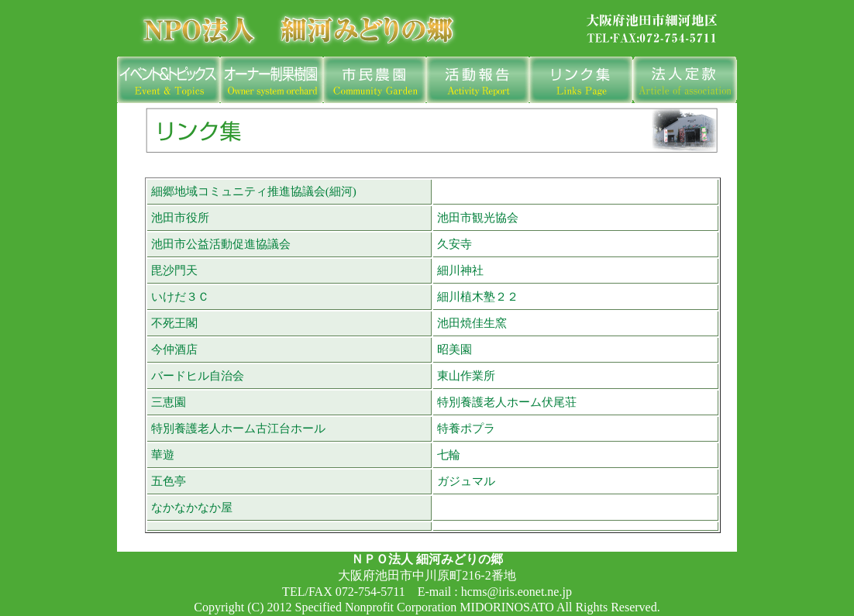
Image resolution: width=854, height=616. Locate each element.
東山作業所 (466, 375)
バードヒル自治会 (198, 375)
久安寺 (455, 244)
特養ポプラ (466, 428)
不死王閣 (174, 323)
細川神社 (460, 270)
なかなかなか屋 (192, 507)
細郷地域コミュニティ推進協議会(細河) (254, 191)
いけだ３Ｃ (180, 296)
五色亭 (169, 481)
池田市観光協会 (478, 217)
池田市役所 (180, 217)
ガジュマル (466, 481)
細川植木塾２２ (478, 296)
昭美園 (455, 349)
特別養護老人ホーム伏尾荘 (507, 402)
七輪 (449, 454)
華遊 (163, 454)
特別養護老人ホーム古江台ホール (238, 428)
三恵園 (169, 402)
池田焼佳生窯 (472, 323)
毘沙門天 (174, 270)
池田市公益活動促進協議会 (221, 244)
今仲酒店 (174, 349)
